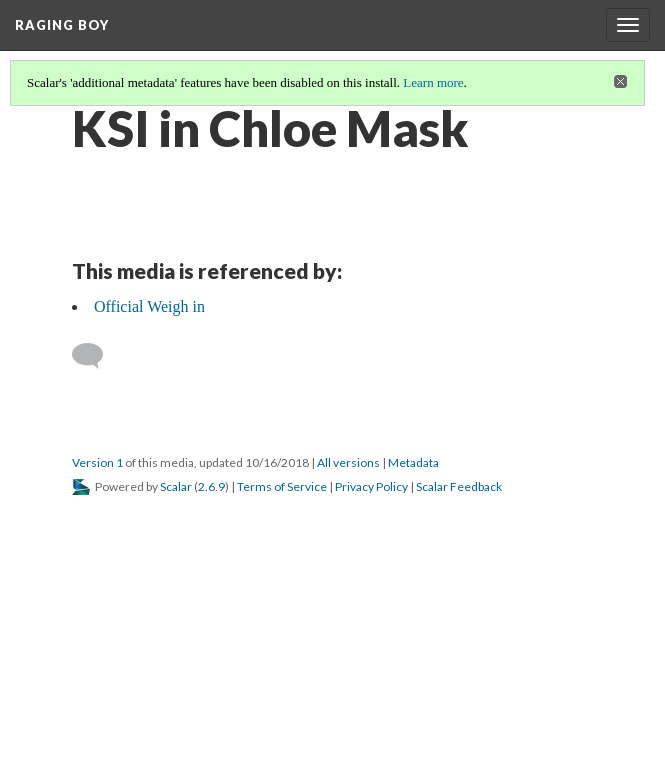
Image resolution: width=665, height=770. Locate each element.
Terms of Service (282, 486)
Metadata (413, 462)
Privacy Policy (371, 486)
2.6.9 (211, 486)
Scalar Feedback (459, 486)
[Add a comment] (96, 356)
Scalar (176, 486)
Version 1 (97, 462)
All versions (348, 462)
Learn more (433, 82)
